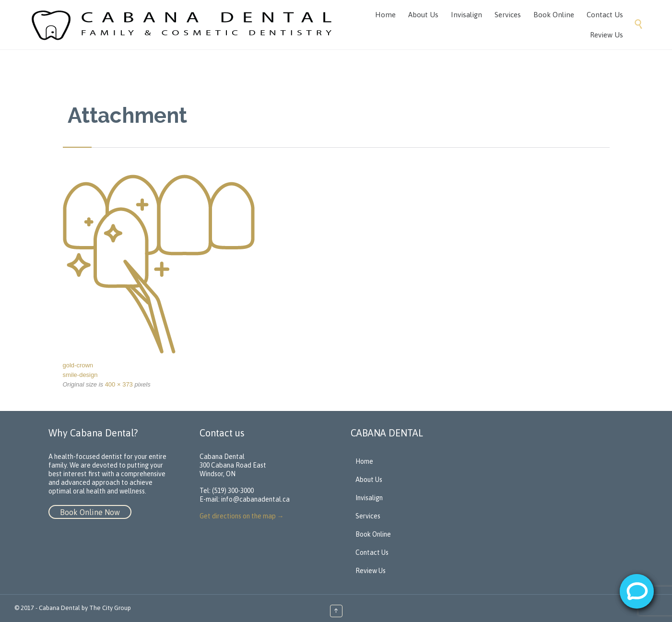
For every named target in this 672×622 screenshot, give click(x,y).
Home (364, 461)
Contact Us (372, 552)
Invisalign (369, 498)
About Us (369, 480)
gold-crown (78, 365)
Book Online (373, 534)
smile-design (80, 375)
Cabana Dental (59, 608)
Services (368, 516)
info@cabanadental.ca (255, 499)
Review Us (371, 571)
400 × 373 (119, 384)
